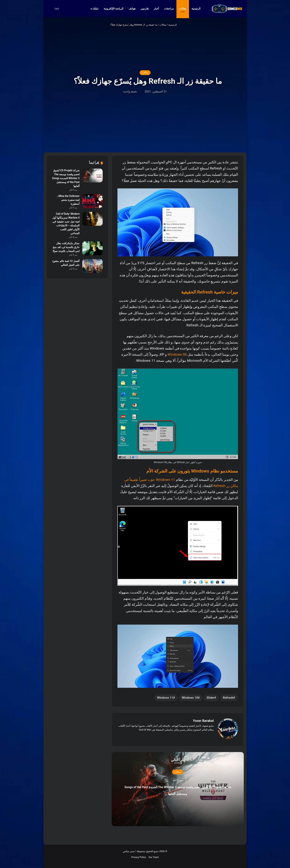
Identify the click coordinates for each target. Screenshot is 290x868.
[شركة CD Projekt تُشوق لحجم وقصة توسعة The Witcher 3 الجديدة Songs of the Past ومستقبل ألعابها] (92, 176)
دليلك (96, 9)
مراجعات (169, 9)
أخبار (156, 9)
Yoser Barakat (203, 721)
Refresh (228, 698)
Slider (210, 698)
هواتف (132, 9)
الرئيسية (198, 9)
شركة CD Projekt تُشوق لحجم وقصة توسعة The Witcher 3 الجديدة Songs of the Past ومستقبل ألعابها (178, 791)
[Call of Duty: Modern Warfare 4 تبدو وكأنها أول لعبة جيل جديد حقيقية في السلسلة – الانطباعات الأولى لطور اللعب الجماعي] (92, 219)
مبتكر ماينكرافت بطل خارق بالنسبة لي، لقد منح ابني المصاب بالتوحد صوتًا (66, 247)
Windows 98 (177, 354)
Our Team (154, 855)
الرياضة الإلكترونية (114, 9)
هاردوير (145, 9)
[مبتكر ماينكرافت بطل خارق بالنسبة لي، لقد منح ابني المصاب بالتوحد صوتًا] (92, 248)
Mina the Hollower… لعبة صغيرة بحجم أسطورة (68, 200)
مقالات (183, 9)
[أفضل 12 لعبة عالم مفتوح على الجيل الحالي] (92, 266)
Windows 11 (165, 698)
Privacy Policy (139, 855)
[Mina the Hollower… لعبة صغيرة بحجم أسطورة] (92, 201)
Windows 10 (190, 698)
